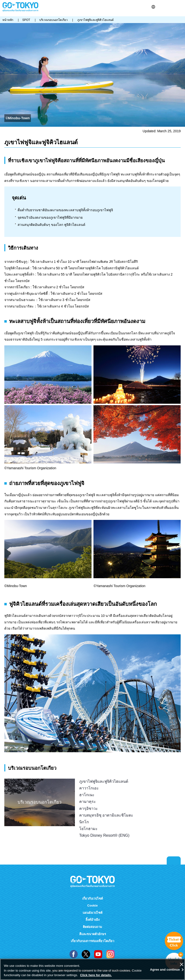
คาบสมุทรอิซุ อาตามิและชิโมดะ (106, 815)
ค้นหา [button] (160, 7)
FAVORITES (172, 7)
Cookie (92, 905)
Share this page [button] (166, 7)
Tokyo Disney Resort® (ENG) (104, 835)
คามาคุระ (88, 801)
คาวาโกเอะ (89, 788)
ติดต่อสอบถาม (92, 927)
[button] (153, 7)
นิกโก (84, 822)
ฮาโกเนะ (87, 795)
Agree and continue (165, 970)
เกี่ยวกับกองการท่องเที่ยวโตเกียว (92, 941)
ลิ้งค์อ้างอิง (92, 920)
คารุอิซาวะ (89, 808)
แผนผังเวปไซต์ (92, 913)
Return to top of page (174, 860)
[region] (92, 969)
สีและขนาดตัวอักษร (93, 934)
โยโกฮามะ (88, 829)
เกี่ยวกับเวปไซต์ (92, 899)
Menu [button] (180, 7)
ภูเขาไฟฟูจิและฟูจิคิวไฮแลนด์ (104, 781)
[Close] (182, 964)
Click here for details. (96, 975)
